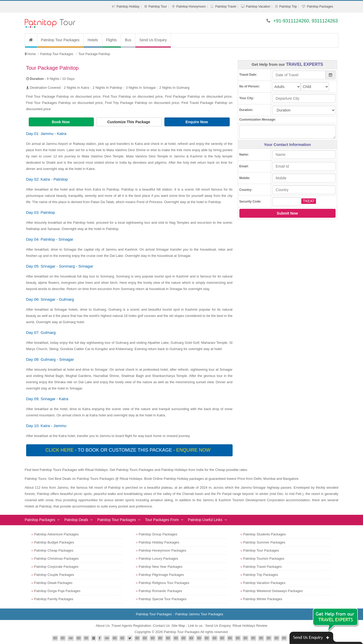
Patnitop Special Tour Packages (162, 599)
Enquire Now (197, 122)
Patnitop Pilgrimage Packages (161, 575)
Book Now (61, 122)
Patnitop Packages (320, 7)
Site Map (178, 626)
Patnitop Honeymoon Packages (162, 550)
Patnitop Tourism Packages (264, 559)
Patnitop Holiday (128, 7)
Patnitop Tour (158, 7)
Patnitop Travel (226, 7)
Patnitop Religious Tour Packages (164, 583)
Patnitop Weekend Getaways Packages (273, 591)
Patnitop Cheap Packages (54, 550)
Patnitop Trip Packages (261, 575)
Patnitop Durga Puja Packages (57, 591)
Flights (111, 40)
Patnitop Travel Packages (262, 567)
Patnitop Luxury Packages (158, 559)
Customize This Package (129, 122)
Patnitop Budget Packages (54, 542)
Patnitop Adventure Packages (56, 534)
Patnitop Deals (76, 520)
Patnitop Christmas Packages (56, 559)
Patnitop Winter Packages (263, 599)
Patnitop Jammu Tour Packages (199, 614)
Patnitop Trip (288, 7)
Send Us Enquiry (153, 40)
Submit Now (287, 213)
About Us (103, 626)
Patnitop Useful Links (205, 520)
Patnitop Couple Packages (54, 575)
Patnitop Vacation (258, 7)
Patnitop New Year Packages (160, 567)
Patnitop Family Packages (54, 599)
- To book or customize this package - (129, 450)
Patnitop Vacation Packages (264, 583)
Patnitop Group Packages (158, 534)
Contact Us (162, 626)
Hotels (93, 40)
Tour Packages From (162, 520)
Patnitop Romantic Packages (160, 591)
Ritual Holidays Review (250, 626)
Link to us (195, 626)
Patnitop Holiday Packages (159, 542)
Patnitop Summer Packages (264, 542)
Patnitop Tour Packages (60, 40)
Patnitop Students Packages (264, 534)
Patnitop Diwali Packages (53, 583)
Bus (128, 40)
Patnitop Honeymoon (191, 7)
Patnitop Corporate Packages (56, 567)
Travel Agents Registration (131, 626)
